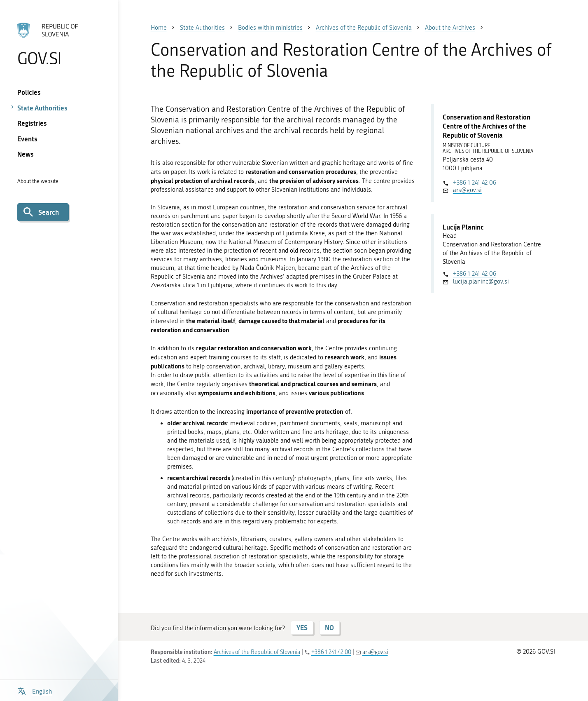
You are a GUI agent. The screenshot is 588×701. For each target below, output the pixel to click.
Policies (29, 92)
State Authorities (42, 108)
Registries (32, 123)
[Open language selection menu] (35, 690)
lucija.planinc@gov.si (481, 281)
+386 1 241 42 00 (331, 652)
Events (27, 139)
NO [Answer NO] (329, 627)
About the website (38, 181)
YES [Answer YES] (302, 627)
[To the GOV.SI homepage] (59, 44)
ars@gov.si (467, 190)
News (26, 154)
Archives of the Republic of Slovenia (257, 652)
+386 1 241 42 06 (475, 183)
